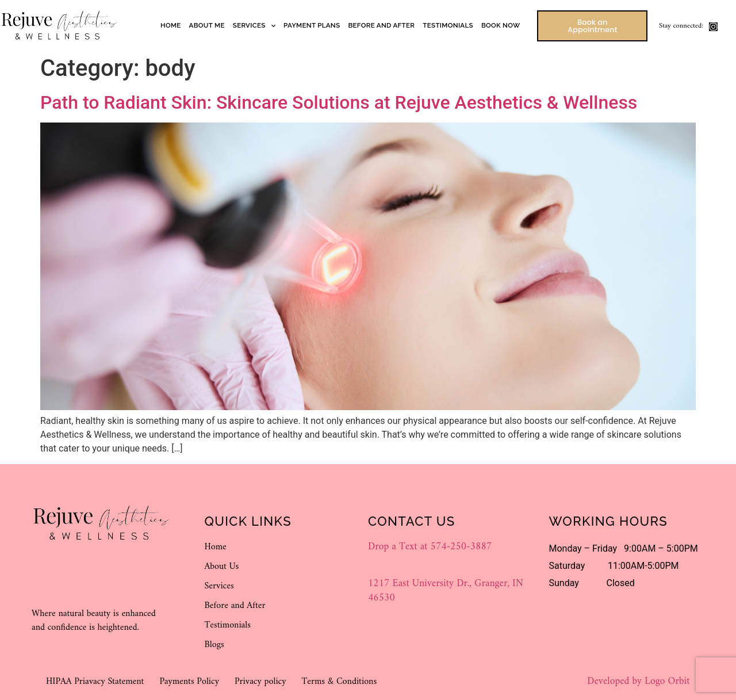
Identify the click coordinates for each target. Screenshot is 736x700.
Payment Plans (312, 26)
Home (171, 26)
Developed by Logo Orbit (638, 681)
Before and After (381, 26)
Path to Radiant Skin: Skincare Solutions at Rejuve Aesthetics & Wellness (339, 102)
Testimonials (448, 26)
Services (254, 26)
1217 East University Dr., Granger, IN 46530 (446, 591)
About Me (207, 26)
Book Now (501, 26)
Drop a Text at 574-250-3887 (430, 547)
